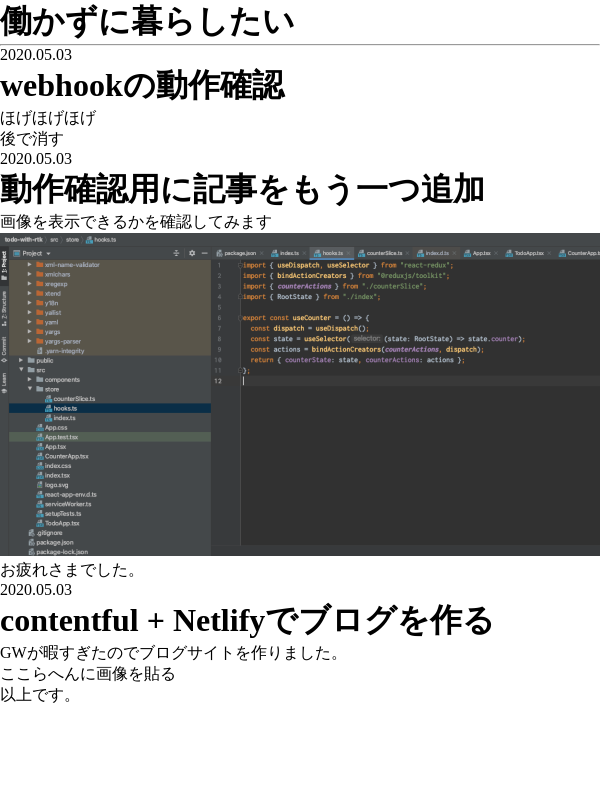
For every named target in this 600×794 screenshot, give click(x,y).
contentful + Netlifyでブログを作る (247, 620)
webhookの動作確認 (142, 85)
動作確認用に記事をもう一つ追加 (242, 189)
